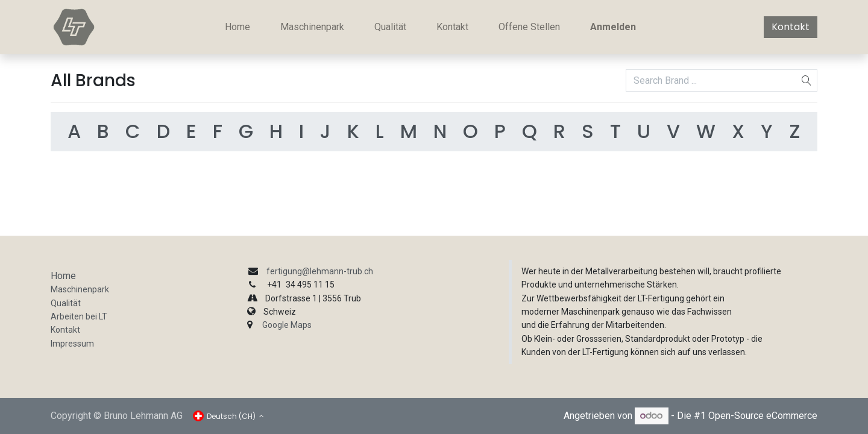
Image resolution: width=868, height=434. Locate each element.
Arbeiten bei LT (79, 316)
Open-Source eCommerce (763, 416)
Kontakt (791, 27)
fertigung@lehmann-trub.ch (320, 271)
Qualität (66, 303)
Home (63, 276)
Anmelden (613, 27)
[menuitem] (237, 27)
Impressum (72, 344)
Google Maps (287, 325)
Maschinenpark (80, 289)
